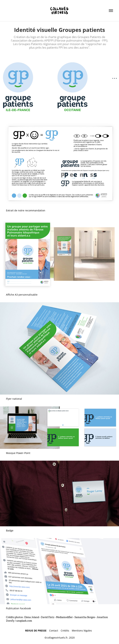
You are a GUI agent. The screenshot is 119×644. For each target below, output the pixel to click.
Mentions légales (83, 631)
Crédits (66, 631)
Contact (55, 631)
